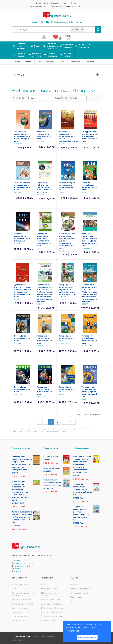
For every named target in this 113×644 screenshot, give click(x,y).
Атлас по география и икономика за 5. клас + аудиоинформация (69, 136)
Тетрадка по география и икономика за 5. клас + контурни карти (22, 136)
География (76, 62)
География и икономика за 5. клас (22, 338)
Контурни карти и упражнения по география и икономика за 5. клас (90, 136)
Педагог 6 (40, 248)
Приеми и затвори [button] (87, 637)
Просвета (17, 192)
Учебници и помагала (46, 62)
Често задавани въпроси (53, 612)
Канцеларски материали (23, 604)
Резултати (90, 62)
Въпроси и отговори (59, 3)
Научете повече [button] (74, 631)
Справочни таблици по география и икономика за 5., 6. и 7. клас (45, 187)
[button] (40, 98)
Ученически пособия (21, 600)
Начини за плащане (51, 600)
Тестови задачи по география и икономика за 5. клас (22, 186)
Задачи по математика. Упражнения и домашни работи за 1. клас (83, 490)
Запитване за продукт (38, 6)
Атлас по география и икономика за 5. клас (45, 135)
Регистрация (71, 6)
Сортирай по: (20, 98)
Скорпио (16, 525)
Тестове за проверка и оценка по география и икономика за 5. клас (45, 240)
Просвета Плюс (64, 343)
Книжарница (75, 22)
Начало (38, 3)
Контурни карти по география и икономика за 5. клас (67, 186)
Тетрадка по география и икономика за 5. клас (45, 339)
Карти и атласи (18, 620)
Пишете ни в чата (22, 566)
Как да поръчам (49, 589)
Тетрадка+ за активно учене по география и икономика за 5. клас (89, 392)
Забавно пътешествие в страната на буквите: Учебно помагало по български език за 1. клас (22, 517)
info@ (57, 22)
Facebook (17, 568)
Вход (81, 6)
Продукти (28, 62)
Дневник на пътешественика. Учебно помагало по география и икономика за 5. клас (23, 291)
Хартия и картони (20, 608)
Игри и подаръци (20, 616)
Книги (14, 589)
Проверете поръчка (56, 6)
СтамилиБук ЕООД (22, 636)
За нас (46, 3)
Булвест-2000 (86, 248)
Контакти (74, 3)
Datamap (17, 243)
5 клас (63, 62)
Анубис (17, 299)
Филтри (18, 75)
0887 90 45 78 (38, 22)
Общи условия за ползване (54, 620)
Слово (15, 473)
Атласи (62, 144)
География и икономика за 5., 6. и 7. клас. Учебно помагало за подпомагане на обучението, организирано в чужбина (45, 293)
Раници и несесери (20, 612)
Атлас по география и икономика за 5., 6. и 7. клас (23, 237)
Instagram (18, 571)
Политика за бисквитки (52, 608)
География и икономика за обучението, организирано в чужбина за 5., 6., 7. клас (67, 291)
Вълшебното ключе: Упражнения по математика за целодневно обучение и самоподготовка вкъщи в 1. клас (83, 464)
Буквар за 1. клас (51, 456)
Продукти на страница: (66, 98)
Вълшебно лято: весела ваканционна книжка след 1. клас (53, 482)
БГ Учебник (18, 144)
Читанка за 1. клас (52, 468)
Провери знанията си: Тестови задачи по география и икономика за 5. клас (89, 240)
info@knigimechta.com (24, 563)
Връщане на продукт (51, 604)
